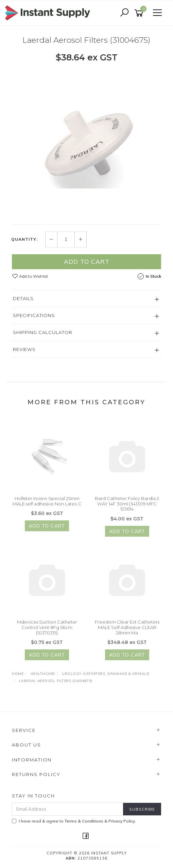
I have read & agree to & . (74, 821)
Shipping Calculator (43, 332)
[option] (86, 143)
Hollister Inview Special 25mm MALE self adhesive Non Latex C (47, 504)
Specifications (34, 315)
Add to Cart (87, 262)
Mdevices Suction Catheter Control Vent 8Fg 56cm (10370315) (47, 630)
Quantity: (24, 240)
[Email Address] (68, 809)
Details (23, 298)
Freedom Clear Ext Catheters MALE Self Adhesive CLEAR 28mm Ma (127, 630)
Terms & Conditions (84, 821)
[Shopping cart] (140, 13)
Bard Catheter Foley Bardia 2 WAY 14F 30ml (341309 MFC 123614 (127, 506)
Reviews (24, 349)
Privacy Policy (122, 821)
